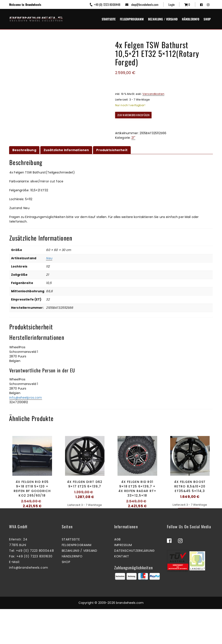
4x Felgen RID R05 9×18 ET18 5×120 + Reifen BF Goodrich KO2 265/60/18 (32, 489)
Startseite (109, 19)
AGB (118, 575)
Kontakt (122, 591)
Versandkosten (153, 94)
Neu (49, 258)
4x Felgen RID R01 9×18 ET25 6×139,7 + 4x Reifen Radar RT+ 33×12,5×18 (137, 489)
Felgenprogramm (132, 19)
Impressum (123, 580)
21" (133, 138)
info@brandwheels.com (29, 603)
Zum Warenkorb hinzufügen (133, 115)
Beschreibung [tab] (24, 150)
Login (171, 4)
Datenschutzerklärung (135, 586)
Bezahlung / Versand (163, 19)
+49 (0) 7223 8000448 (105, 4)
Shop (207, 19)
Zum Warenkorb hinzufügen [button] (31, 521)
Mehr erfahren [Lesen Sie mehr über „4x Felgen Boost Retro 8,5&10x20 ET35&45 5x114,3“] (189, 511)
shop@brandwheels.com (142, 4)
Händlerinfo (191, 19)
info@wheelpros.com (26, 398)
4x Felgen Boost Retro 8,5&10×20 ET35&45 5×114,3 (190, 486)
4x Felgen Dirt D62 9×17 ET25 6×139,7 (85, 484)
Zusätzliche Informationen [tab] (66, 150)
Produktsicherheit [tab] (112, 150)
